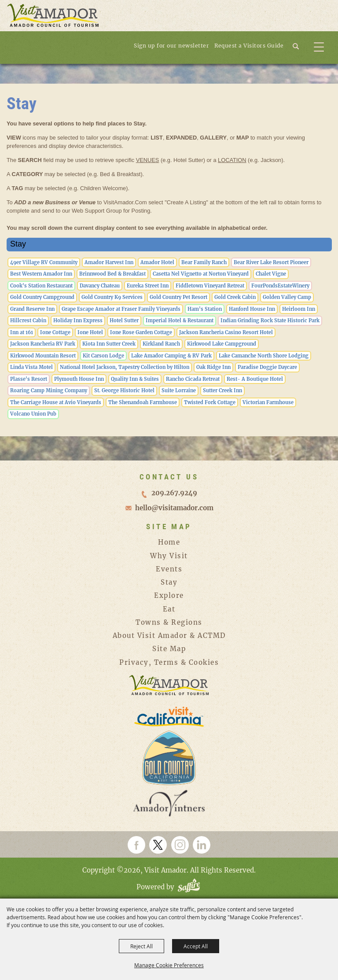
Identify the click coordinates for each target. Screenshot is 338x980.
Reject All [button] (141, 946)
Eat (169, 609)
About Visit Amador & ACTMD (169, 636)
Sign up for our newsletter (171, 46)
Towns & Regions (169, 622)
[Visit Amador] (53, 16)
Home (169, 542)
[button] (299, 45)
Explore (169, 595)
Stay (169, 582)
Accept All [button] (196, 946)
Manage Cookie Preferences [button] (169, 965)
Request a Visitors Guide (249, 46)
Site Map (169, 649)
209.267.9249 (174, 493)
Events (169, 569)
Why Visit (169, 556)
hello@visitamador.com (174, 508)
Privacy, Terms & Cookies (169, 662)
